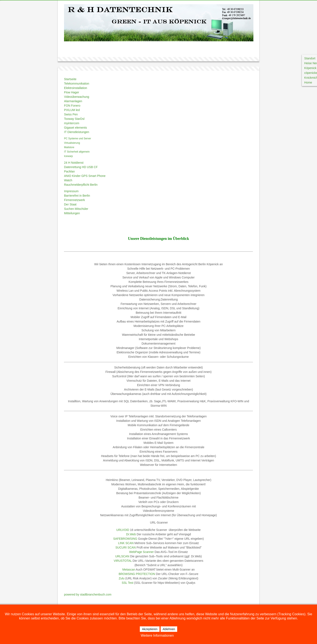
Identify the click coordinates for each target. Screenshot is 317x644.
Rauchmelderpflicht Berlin (81, 185)
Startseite (70, 79)
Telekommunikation (77, 84)
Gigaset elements (75, 128)
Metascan (129, 570)
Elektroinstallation (76, 88)
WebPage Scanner (141, 552)
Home (308, 82)
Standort (310, 58)
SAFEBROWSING (125, 539)
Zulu (122, 578)
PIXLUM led (72, 110)
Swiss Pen (71, 114)
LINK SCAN (126, 543)
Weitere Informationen (157, 636)
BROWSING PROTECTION (137, 574)
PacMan (69, 171)
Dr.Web (131, 534)
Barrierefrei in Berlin (77, 196)
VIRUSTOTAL (123, 561)
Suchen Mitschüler (76, 209)
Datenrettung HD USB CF (81, 167)
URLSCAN (122, 556)
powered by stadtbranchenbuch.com (88, 594)
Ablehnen (169, 629)
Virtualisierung (72, 143)
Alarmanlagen (73, 101)
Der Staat (70, 204)
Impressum (71, 191)
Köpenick (310, 68)
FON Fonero (72, 106)
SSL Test (128, 583)
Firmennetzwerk (75, 200)
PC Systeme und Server (78, 138)
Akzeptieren (150, 629)
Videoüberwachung (77, 97)
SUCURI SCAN (126, 547)
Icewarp (68, 156)
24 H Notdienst (74, 163)
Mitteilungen (72, 213)
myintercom (72, 123)
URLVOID (123, 530)
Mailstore (69, 147)
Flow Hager (72, 92)
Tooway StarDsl (74, 119)
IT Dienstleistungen (77, 132)
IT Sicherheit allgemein (77, 152)
